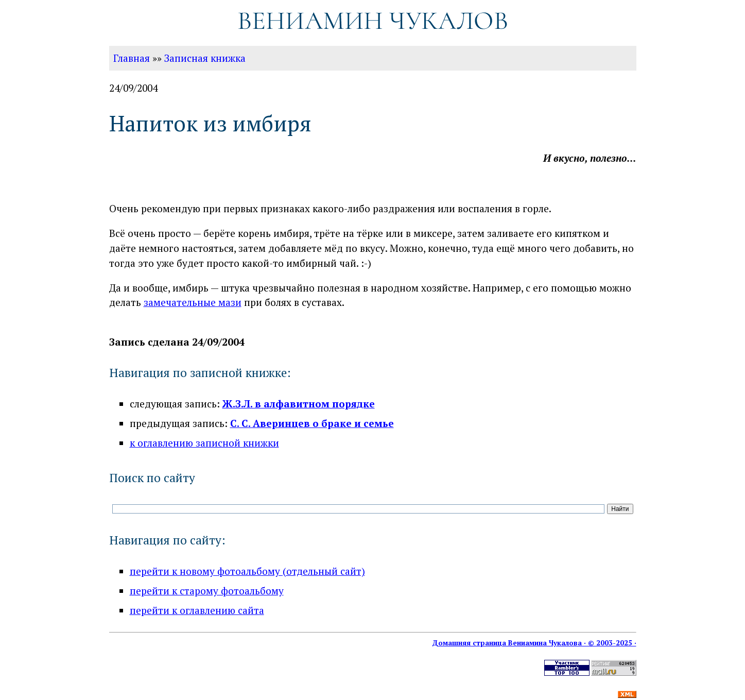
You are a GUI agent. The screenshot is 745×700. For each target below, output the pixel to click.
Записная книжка (205, 58)
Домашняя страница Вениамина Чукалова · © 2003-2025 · (534, 643)
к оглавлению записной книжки (204, 443)
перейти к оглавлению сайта (197, 610)
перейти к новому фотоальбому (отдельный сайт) (247, 571)
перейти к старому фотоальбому (207, 591)
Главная (132, 58)
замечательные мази (193, 302)
